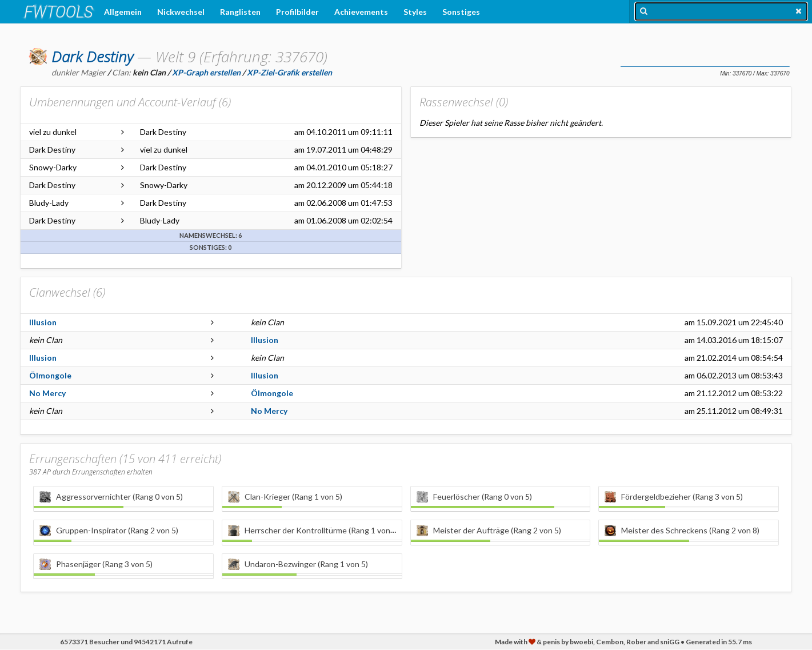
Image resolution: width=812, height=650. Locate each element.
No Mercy (47, 393)
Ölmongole (50, 375)
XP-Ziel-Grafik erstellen (289, 72)
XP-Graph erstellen (206, 72)
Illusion (43, 322)
